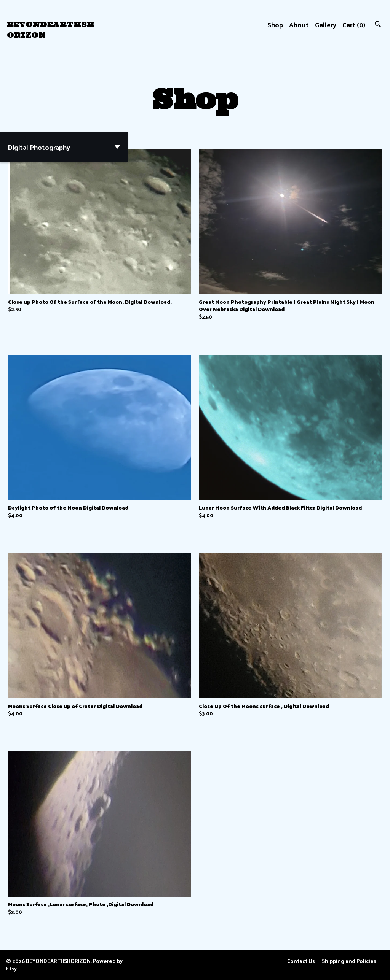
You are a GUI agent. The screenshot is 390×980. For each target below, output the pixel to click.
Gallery (326, 25)
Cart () (354, 25)
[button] (64, 147)
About (299, 25)
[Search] (378, 25)
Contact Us (301, 961)
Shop (275, 25)
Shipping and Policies (349, 961)
